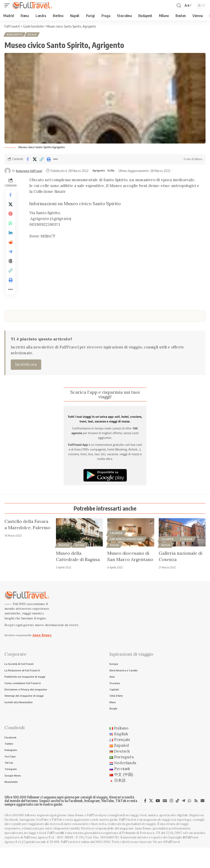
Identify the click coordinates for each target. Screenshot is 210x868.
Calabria (116, 548)
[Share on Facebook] (28, 160)
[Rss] (196, 821)
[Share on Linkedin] (11, 239)
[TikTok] (177, 821)
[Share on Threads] (11, 272)
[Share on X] (35, 160)
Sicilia (33, 35)
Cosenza (186, 554)
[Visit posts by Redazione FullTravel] (8, 172)
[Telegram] (183, 821)
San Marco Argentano (126, 554)
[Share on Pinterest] (11, 218)
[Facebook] (145, 821)
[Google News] (165, 821)
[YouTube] (158, 821)
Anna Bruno (42, 650)
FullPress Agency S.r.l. (39, 858)
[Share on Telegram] (11, 261)
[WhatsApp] (190, 821)
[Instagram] (171, 821)
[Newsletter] (202, 821)
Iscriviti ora (26, 379)
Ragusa (64, 560)
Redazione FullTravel (31, 172)
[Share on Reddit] (11, 250)
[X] (151, 821)
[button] (8, 5)
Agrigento (15, 35)
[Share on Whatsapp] (11, 229)
